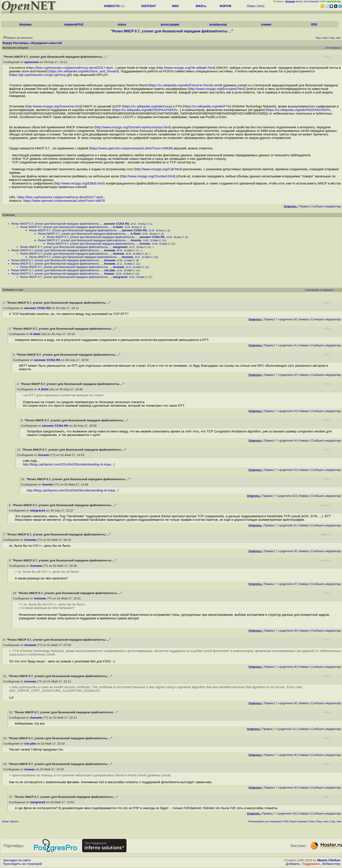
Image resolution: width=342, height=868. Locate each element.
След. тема (336, 821)
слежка (266, 24)
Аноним (110, 250)
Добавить (293, 864)
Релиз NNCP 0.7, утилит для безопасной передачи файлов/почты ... (57, 224)
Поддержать (311, 864)
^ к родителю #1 (286, 345)
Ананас (109, 274)
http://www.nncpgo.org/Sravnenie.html (54, 106)
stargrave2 (120, 247)
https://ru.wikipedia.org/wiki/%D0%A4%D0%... (146, 110)
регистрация (311, 1)
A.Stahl (118, 227)
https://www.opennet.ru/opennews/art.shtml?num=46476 (64, 201)
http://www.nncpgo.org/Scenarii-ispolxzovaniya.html (133, 127)
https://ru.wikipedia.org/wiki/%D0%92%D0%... (300, 110)
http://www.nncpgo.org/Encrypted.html (217, 89)
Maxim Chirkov (329, 860)
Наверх (304, 319)
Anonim (136, 240)
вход (299, 1)
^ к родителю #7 (286, 584)
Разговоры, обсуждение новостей (38, 43)
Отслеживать (333, 48)
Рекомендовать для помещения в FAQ (268, 821)
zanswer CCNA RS (117, 224)
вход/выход (218, 24)
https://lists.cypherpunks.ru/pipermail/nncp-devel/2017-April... (71, 68)
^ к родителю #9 (286, 631)
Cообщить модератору (326, 206)
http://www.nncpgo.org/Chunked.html (148, 176)
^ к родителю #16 (286, 814)
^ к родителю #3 (286, 411)
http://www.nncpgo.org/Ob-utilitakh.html (186, 68)
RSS (314, 24)
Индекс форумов (299, 821)
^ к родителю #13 (286, 496)
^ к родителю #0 (286, 319)
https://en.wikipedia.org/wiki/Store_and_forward (83, 71)
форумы (26, 24)
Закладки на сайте (17, 860)
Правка (304, 206)
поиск (122, 24)
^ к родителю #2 (286, 375)
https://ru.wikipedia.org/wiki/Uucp (147, 106)
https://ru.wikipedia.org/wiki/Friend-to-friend (181, 85)
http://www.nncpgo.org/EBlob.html (79, 183)
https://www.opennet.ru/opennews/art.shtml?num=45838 (131, 148)
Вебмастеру (331, 864)
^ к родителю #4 (286, 441)
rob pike (110, 270)
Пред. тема (322, 821)
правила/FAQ (74, 24)
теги (260, 6)
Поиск (251, 6)
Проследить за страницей (22, 864)
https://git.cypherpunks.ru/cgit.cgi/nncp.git (40, 75)
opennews (32, 62)
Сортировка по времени (319, 290)
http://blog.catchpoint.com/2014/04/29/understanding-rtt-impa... (68, 464)
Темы (312, 821)
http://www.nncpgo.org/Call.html (158, 169)
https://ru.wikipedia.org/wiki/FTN (207, 106)
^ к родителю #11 (286, 729)
